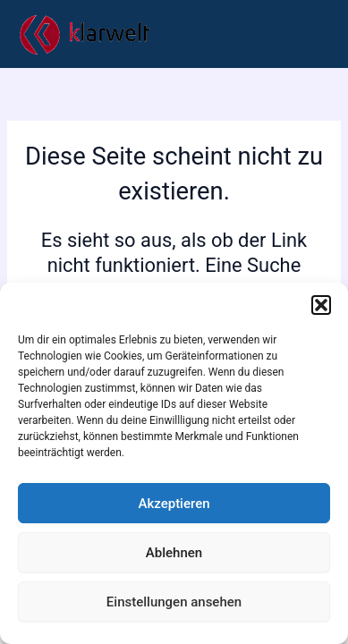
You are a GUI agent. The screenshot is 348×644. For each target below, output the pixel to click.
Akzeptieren (174, 504)
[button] (321, 305)
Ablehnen (174, 553)
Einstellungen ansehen (174, 602)
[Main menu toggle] (312, 34)
